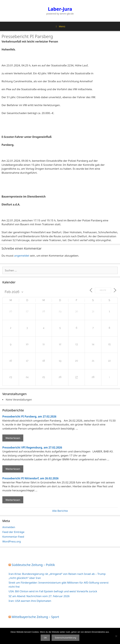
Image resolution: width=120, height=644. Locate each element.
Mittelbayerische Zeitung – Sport (35, 617)
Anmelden (9, 527)
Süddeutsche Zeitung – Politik (33, 565)
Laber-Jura (60, 9)
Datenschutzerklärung (65, 638)
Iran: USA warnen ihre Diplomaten (30, 601)
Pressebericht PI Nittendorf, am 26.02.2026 (30, 478)
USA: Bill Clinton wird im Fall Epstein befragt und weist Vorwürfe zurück (53, 591)
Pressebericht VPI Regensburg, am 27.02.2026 (32, 447)
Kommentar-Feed (13, 537)
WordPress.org (12, 541)
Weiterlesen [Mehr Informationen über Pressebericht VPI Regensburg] (13, 469)
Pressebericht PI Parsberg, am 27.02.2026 (29, 416)
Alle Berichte (60, 511)
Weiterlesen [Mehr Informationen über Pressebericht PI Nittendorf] (13, 500)
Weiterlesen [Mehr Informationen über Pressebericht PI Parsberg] (13, 438)
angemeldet (22, 256)
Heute (103, 290)
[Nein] (116, 636)
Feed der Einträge (13, 532)
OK (45, 638)
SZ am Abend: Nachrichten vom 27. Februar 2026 (39, 596)
